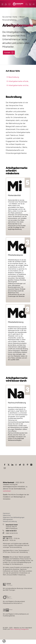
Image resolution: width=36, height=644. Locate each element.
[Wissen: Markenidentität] (18, 206)
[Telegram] (20, 465)
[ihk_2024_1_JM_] (8, 609)
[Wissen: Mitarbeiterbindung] (18, 335)
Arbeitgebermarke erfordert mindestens (18, 81)
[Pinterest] (27, 465)
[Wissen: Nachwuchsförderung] (18, 416)
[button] (4, 642)
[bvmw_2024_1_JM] (8, 596)
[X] (9, 465)
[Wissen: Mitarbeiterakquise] (18, 270)
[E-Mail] (5, 468)
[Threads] (24, 465)
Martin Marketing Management (19, 629)
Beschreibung (13, 77)
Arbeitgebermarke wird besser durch (18, 85)
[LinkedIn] (12, 465)
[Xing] (31, 465)
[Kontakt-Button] (9, 53)
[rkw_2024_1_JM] (8, 584)
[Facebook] (5, 465)
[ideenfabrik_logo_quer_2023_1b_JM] (18, 3)
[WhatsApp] (16, 465)
